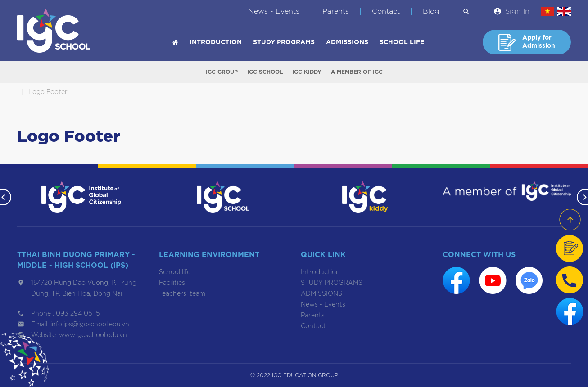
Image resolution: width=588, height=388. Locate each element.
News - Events (274, 11)
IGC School (265, 72)
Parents (336, 11)
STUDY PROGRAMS (284, 42)
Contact (386, 11)
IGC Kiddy (307, 72)
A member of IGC (357, 72)
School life (402, 42)
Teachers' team (182, 295)
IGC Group (222, 72)
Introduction (216, 42)
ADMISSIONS (347, 42)
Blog (431, 11)
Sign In (517, 11)
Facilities (172, 284)
